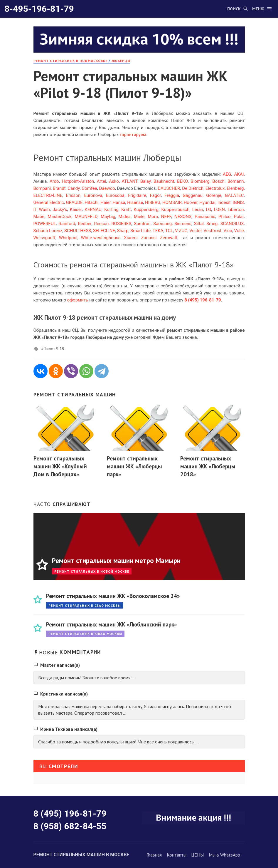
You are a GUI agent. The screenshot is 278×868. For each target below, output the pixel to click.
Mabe (39, 217)
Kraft (126, 210)
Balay (146, 181)
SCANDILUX (232, 224)
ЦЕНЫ (197, 855)
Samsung (162, 224)
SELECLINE (104, 231)
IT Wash (42, 210)
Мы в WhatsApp (224, 855)
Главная (154, 855)
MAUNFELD (86, 217)
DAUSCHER (169, 188)
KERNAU (93, 210)
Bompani (42, 188)
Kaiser (76, 210)
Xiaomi (131, 238)
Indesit (224, 202)
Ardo (54, 181)
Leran (198, 210)
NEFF (166, 217)
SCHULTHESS (78, 231)
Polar (239, 217)
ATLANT (129, 181)
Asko (114, 181)
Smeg (212, 224)
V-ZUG (181, 231)
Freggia (172, 195)
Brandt (59, 188)
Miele (139, 217)
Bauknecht (164, 181)
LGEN (219, 210)
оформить (78, 300)
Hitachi (91, 202)
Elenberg (235, 188)
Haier (106, 202)
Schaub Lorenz (48, 231)
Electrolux (215, 188)
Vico (228, 231)
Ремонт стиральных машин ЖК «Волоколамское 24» (113, 596)
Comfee (89, 188)
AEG (227, 174)
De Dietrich (193, 188)
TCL (169, 231)
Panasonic (205, 217)
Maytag (108, 217)
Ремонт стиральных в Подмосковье (70, 61)
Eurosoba (115, 195)
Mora (153, 217)
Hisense (135, 202)
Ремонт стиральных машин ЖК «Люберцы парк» (134, 466)
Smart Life (140, 231)
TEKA (158, 231)
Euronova (93, 195)
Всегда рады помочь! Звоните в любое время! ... (87, 678)
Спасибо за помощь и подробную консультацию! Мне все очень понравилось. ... (118, 742)
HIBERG (153, 202)
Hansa (119, 202)
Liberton (236, 210)
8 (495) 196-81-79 (70, 813)
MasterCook (59, 217)
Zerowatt (169, 238)
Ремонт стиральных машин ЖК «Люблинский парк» (111, 624)
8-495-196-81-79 (39, 9)
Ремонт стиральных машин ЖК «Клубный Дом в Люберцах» (60, 466)
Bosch (218, 181)
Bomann (236, 181)
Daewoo (107, 188)
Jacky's (60, 210)
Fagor (155, 195)
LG (209, 210)
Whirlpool (68, 238)
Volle (239, 231)
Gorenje (214, 195)
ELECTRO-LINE (48, 195)
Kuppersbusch (176, 210)
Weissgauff (44, 238)
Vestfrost (212, 231)
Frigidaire (137, 195)
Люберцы (121, 61)
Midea (125, 217)
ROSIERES (121, 224)
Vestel (195, 231)
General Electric (49, 202)
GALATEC (234, 195)
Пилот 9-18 (54, 349)
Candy (74, 188)
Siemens (183, 224)
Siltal (199, 224)
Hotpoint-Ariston (78, 181)
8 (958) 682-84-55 (70, 826)
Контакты (177, 855)
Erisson (73, 195)
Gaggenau (193, 195)
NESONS (183, 217)
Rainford (67, 224)
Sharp (123, 231)
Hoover (191, 202)
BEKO (182, 181)
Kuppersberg (146, 210)
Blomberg (200, 181)
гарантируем (133, 135)
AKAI (239, 174)
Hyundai (207, 202)
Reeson (102, 224)
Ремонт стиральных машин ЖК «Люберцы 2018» (208, 466)
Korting (111, 210)
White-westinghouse (101, 238)
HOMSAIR (172, 202)
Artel (102, 181)
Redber (85, 224)
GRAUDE (74, 202)
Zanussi (149, 238)
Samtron (142, 224)
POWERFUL (45, 224)
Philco (224, 217)
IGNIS (238, 202)
